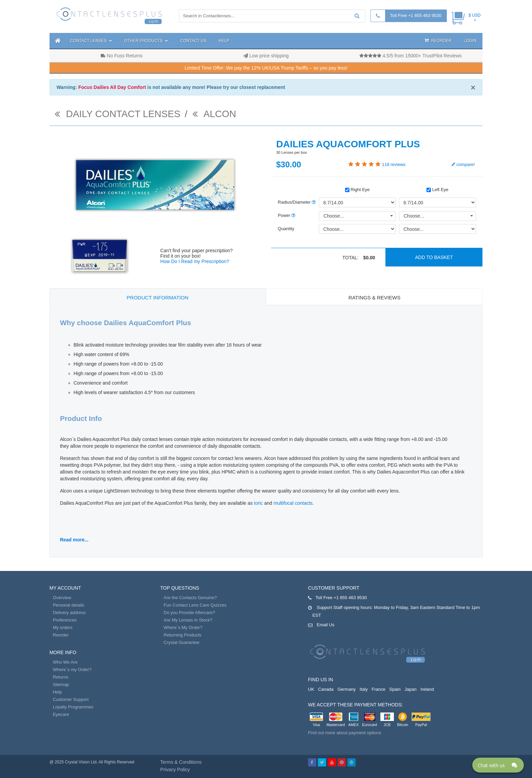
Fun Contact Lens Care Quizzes (195, 605)
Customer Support (71, 699)
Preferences (65, 620)
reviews (394, 164)
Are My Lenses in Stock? (188, 620)
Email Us (325, 625)
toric (258, 503)
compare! (463, 164)
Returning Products (182, 635)
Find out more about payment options (345, 733)
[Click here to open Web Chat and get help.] (498, 765)
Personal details (69, 605)
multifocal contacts (293, 503)
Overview (62, 598)
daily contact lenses (118, 114)
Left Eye (437, 190)
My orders (63, 627)
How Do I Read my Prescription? (195, 261)
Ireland (427, 689)
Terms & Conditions (181, 762)
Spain (395, 689)
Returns (61, 677)
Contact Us (194, 41)
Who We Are (65, 662)
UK (311, 689)
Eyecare (61, 714)
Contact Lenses (91, 41)
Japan (410, 689)
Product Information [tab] (157, 298)
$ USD (474, 15)
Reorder (438, 41)
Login (470, 41)
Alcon (214, 114)
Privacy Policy (175, 770)
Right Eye (357, 190)
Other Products (146, 41)
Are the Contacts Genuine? (190, 598)
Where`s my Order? (72, 670)
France (378, 689)
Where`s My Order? (183, 627)
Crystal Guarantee (182, 642)
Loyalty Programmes (73, 707)
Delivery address (69, 613)
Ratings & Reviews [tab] (374, 298)
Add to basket (434, 257)
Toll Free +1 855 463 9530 (416, 15)
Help (224, 41)
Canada (326, 689)
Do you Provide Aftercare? (189, 613)
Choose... (334, 216)
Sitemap (61, 684)
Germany (347, 689)
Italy (364, 689)
